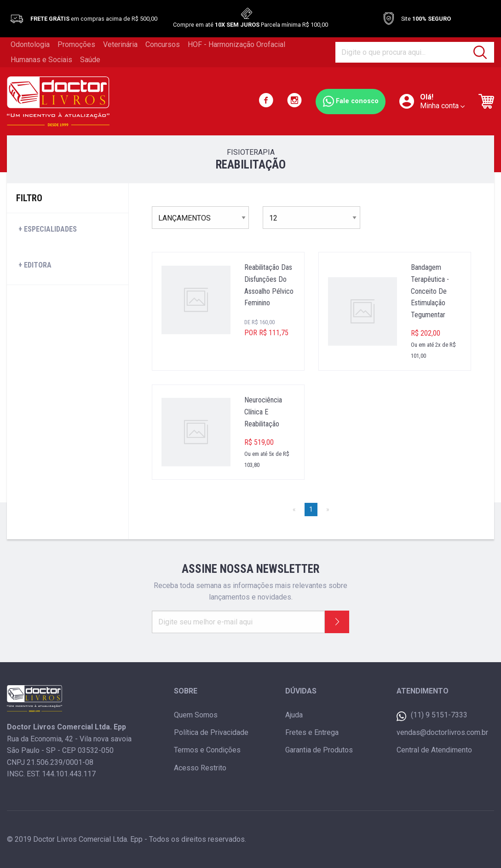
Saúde (90, 60)
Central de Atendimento (434, 750)
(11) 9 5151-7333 (432, 716)
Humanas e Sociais (41, 60)
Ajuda (294, 715)
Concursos (163, 44)
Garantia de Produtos (319, 750)
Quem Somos (196, 715)
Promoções (76, 44)
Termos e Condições (207, 750)
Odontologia (30, 44)
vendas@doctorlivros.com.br (442, 732)
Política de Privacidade (211, 732)
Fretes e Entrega (312, 732)
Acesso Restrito (200, 768)
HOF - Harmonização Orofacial (236, 44)
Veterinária (120, 44)
